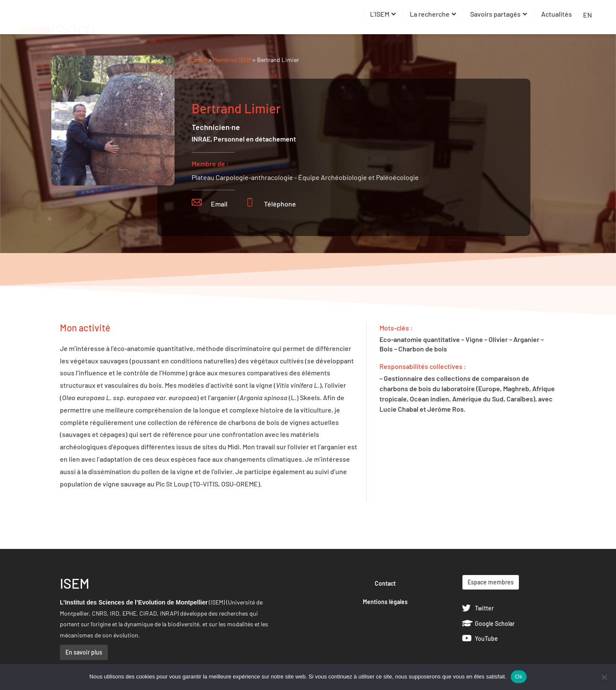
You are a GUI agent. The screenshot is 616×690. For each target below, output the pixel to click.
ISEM (75, 583)
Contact (385, 583)
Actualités (557, 14)
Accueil (197, 60)
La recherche (433, 14)
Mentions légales (385, 602)
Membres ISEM (232, 60)
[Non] (604, 677)
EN (588, 15)
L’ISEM (383, 14)
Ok (519, 677)
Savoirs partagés (499, 14)
